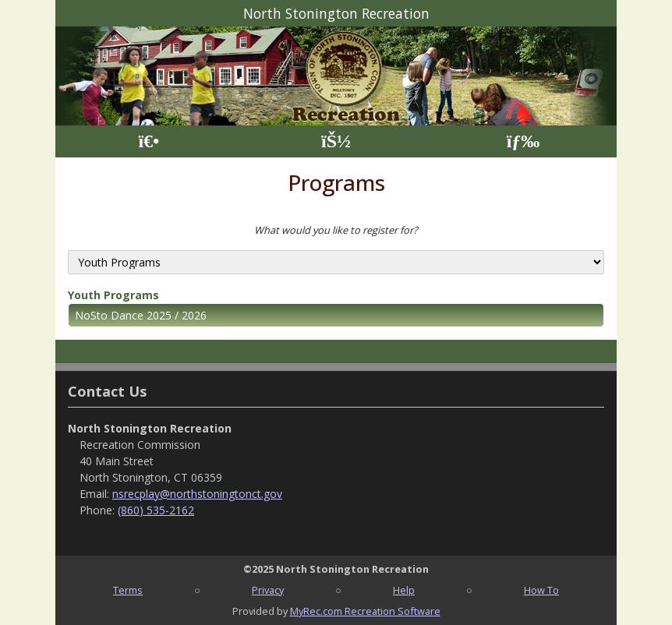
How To (541, 590)
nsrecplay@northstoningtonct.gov (197, 494)
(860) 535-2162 (156, 510)
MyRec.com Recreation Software (365, 611)
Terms (128, 590)
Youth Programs (113, 295)
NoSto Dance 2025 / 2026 (141, 315)
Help (404, 590)
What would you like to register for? (336, 230)
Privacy (268, 590)
